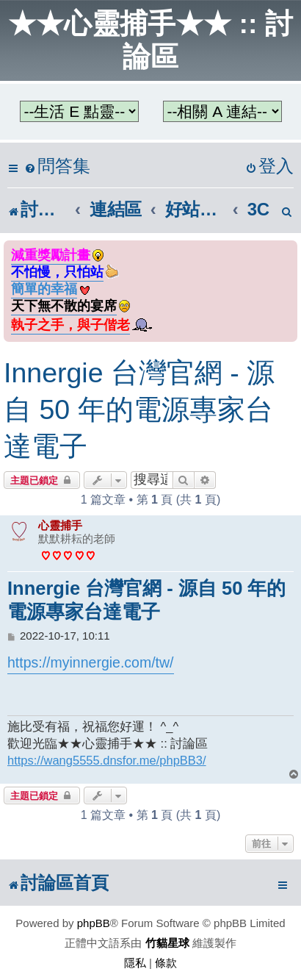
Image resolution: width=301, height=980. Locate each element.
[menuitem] (57, 167)
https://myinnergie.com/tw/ (91, 662)
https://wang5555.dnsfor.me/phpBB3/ (107, 760)
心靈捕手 (60, 525)
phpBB (94, 923)
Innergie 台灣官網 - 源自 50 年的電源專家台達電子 (139, 409)
